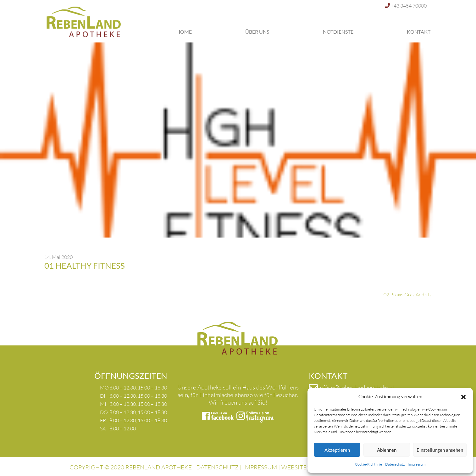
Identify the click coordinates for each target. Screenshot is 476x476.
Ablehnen (387, 450)
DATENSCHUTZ (217, 467)
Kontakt (419, 32)
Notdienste (338, 32)
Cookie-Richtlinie (368, 464)
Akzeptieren (337, 450)
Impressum (417, 464)
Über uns (257, 32)
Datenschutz (395, 464)
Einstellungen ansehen (440, 450)
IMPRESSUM (260, 467)
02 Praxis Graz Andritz (408, 294)
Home (184, 32)
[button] (463, 396)
